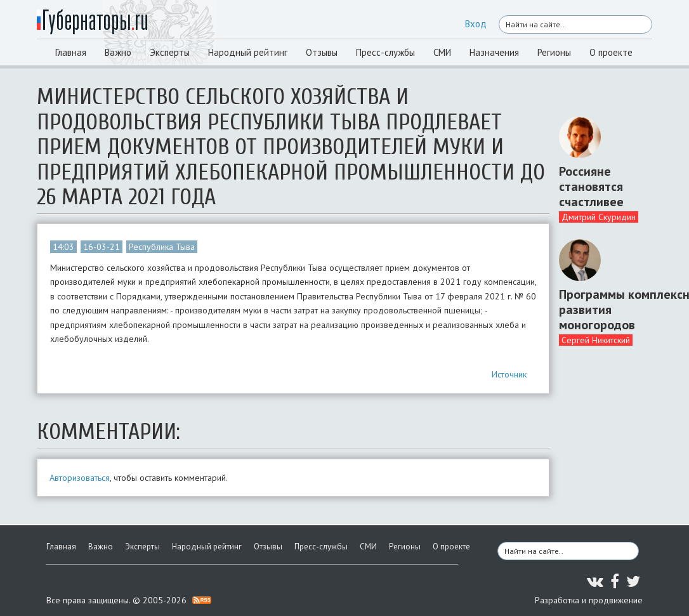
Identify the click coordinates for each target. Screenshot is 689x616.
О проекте (611, 52)
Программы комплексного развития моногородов (601, 310)
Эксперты (170, 52)
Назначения (494, 52)
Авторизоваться (80, 478)
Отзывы (322, 52)
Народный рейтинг (248, 52)
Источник (509, 374)
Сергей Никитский (596, 340)
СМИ (442, 52)
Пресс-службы (385, 52)
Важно (118, 52)
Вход (476, 24)
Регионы (554, 52)
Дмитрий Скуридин (599, 217)
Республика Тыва (162, 247)
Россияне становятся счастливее (591, 187)
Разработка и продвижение (589, 600)
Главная (71, 52)
